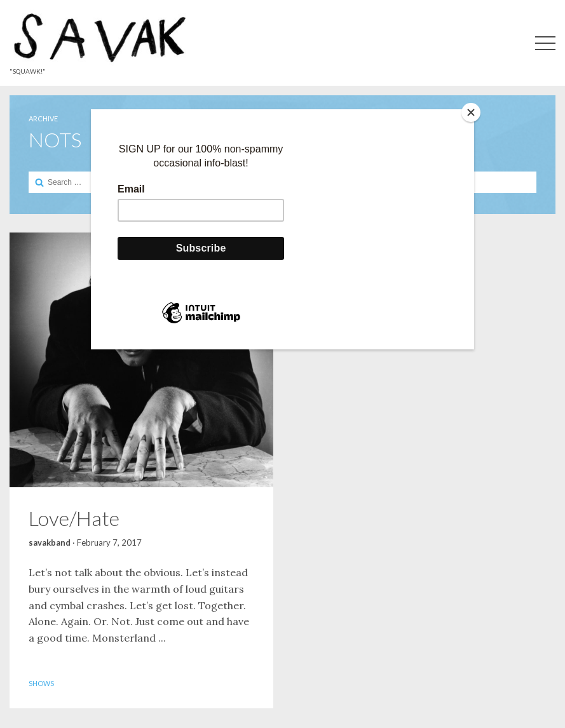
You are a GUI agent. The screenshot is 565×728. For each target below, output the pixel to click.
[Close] (471, 112)
